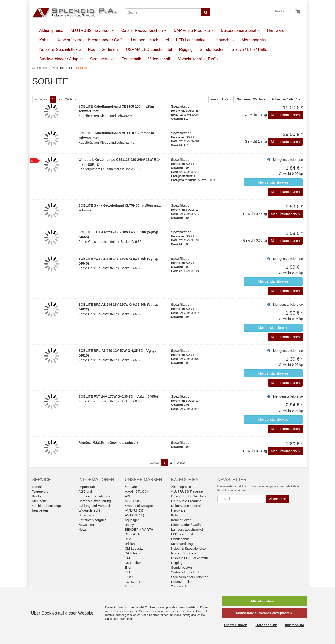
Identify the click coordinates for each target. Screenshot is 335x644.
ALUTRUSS (134, 501)
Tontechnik (132, 59)
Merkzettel (40, 501)
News (83, 530)
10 (286, 99)
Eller (128, 568)
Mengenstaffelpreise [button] (273, 182)
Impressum (87, 487)
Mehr (129, 587)
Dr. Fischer (133, 563)
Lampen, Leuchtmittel (150, 40)
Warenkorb (40, 491)
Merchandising (255, 40)
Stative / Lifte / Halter (250, 50)
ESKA (129, 577)
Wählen (251, 99)
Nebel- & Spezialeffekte (60, 50)
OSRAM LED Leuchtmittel (149, 50)
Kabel (45, 40)
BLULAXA (132, 534)
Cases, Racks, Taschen (144, 31)
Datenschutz (266, 625)
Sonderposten (212, 50)
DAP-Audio (133, 553)
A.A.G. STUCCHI (138, 491)
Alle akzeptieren (264, 601)
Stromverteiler (102, 59)
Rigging (186, 50)
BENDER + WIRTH (139, 530)
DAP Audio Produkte (193, 31)
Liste (221, 99)
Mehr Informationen (285, 115)
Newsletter (86, 525)
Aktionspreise (51, 31)
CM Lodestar (134, 549)
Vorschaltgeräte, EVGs (198, 59)
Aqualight (132, 520)
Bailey (129, 525)
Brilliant (130, 544)
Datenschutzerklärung (95, 501)
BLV (128, 539)
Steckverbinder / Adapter (61, 59)
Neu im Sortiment (104, 50)
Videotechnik (160, 59)
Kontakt (38, 487)
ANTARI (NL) (134, 515)
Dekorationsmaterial (240, 31)
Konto (37, 496)
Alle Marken (134, 487)
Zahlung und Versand (94, 506)
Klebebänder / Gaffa (106, 40)
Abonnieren (278, 499)
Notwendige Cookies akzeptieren (264, 613)
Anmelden (282, 11)
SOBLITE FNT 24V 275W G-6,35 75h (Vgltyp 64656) (118, 396)
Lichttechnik (224, 40)
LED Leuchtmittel (191, 40)
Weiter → (71, 99)
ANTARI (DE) (135, 510)
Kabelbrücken (69, 40)
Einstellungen (236, 625)
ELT (128, 572)
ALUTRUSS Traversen (92, 31)
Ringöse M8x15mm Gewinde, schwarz (109, 443)
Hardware (276, 31)
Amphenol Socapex (139, 506)
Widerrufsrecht (89, 510)
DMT (128, 558)
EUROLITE (133, 582)
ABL (128, 496)
